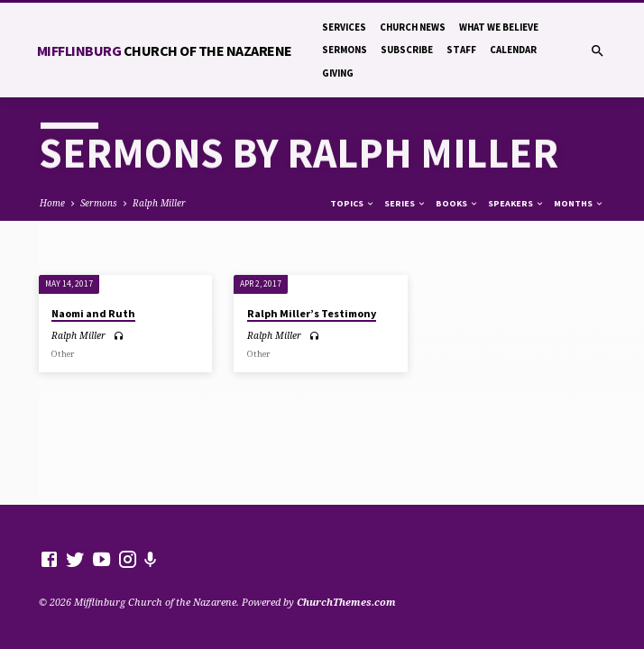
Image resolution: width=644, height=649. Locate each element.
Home (52, 203)
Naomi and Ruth (93, 313)
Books (457, 203)
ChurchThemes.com (346, 602)
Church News (413, 27)
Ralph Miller (159, 203)
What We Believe (499, 27)
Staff (461, 50)
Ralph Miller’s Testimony (312, 313)
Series (405, 203)
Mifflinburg (165, 50)
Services (344, 27)
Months (579, 203)
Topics (353, 203)
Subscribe (407, 50)
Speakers (516, 203)
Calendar (513, 50)
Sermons (345, 50)
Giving (338, 73)
